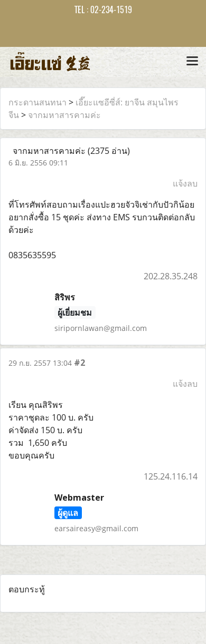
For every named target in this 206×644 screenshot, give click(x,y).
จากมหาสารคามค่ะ (64, 115)
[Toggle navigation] (192, 62)
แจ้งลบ (185, 183)
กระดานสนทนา (38, 102)
